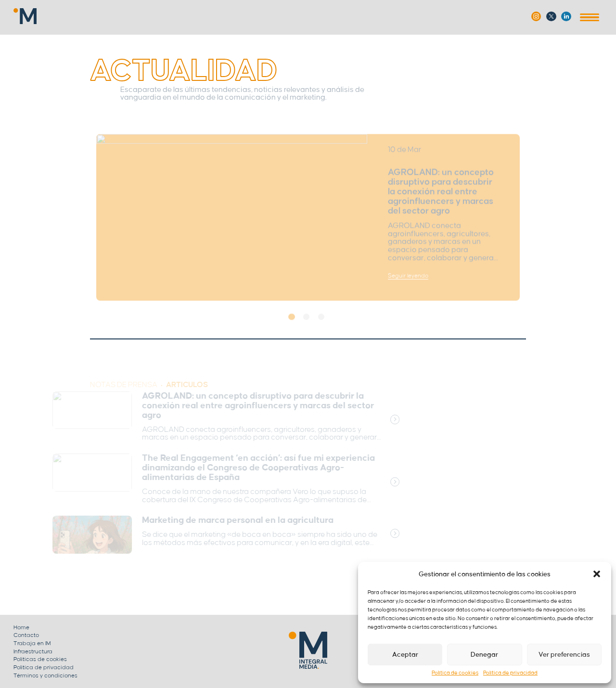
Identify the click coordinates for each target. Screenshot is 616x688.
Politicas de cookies (40, 659)
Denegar (484, 655)
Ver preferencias (564, 655)
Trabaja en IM (32, 643)
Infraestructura (33, 652)
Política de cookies (455, 673)
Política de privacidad (510, 673)
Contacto (26, 635)
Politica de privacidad (44, 668)
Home (21, 628)
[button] (597, 574)
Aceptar (405, 655)
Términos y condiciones (45, 676)
